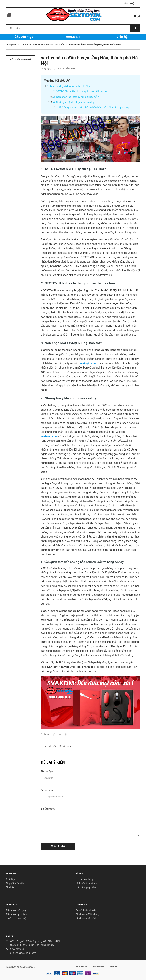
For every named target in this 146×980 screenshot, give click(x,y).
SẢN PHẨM (81, 967)
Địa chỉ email (47, 790)
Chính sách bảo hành (86, 919)
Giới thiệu (11, 879)
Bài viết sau (65, 746)
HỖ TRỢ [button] (79, 874)
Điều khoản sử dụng (16, 910)
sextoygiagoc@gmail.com (23, 953)
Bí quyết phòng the (15, 883)
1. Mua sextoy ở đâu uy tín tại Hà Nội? (69, 86)
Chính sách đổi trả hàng (88, 914)
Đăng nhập (130, 4)
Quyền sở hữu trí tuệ (16, 919)
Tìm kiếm (11, 887)
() (137, 16)
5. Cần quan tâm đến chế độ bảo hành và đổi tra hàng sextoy (94, 108)
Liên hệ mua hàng (85, 879)
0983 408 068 (17, 949)
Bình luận (58, 846)
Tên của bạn (47, 771)
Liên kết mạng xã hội (86, 887)
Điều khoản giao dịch (16, 914)
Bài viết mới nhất (21, 60)
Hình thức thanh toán (86, 883)
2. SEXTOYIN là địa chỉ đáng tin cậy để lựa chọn (81, 91)
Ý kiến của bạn (48, 809)
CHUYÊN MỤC (98, 967)
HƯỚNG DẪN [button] (12, 905)
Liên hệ (122, 37)
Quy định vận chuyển (86, 910)
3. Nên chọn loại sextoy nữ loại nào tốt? (76, 97)
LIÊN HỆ (10, 936)
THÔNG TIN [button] (11, 874)
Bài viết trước (50, 746)
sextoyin (31, 967)
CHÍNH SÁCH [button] (82, 905)
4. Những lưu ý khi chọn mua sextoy (74, 102)
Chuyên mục (24, 37)
